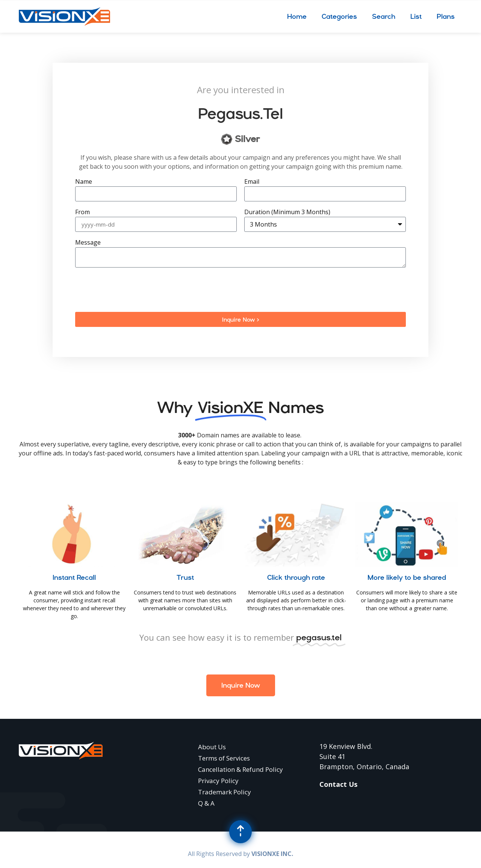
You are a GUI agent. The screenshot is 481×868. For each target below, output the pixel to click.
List (416, 16)
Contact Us (338, 784)
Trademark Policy (225, 792)
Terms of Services (224, 758)
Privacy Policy (218, 781)
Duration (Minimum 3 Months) (287, 212)
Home (297, 16)
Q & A (206, 803)
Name (84, 182)
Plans (446, 16)
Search (384, 16)
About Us (212, 747)
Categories (339, 16)
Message (88, 243)
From (82, 212)
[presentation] (132, 290)
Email (252, 182)
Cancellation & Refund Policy (240, 769)
